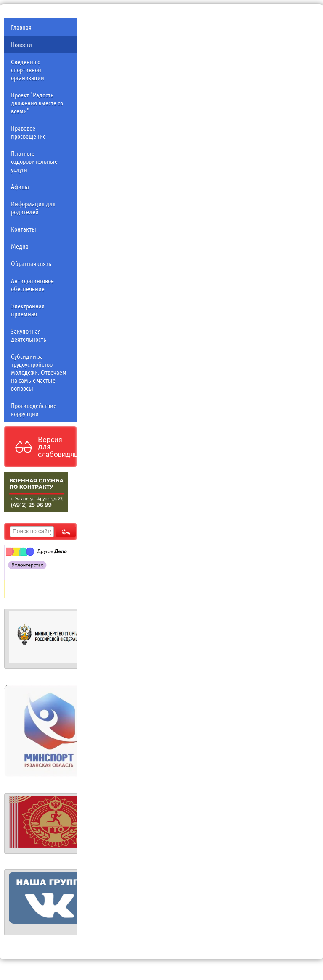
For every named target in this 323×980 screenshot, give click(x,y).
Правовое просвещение (28, 132)
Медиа (20, 246)
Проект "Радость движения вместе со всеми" (37, 103)
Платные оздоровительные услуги (34, 161)
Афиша (20, 186)
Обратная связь (31, 263)
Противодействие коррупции (34, 409)
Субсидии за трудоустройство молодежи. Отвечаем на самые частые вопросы (39, 372)
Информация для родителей (33, 208)
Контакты (24, 229)
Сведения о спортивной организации (28, 70)
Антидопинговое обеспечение (32, 285)
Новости (21, 44)
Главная (21, 27)
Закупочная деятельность (29, 335)
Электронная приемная (28, 310)
